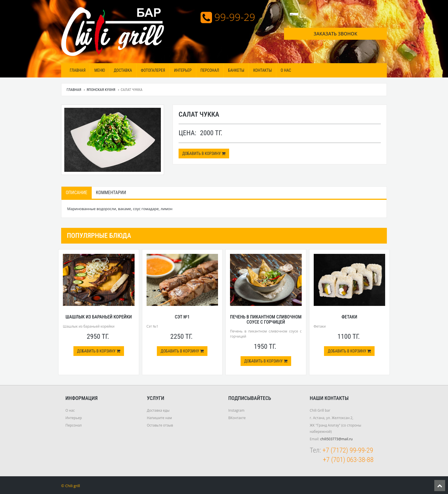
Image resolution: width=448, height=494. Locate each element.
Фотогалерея (153, 70)
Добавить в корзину (204, 154)
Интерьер (183, 70)
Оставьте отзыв (160, 425)
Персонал (210, 70)
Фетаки (349, 317)
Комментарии (111, 193)
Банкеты (236, 70)
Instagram (236, 410)
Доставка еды (158, 410)
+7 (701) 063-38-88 (348, 460)
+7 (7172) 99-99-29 (348, 450)
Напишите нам (159, 418)
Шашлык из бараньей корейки (99, 317)
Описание (77, 193)
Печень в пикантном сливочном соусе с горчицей (266, 319)
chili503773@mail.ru (336, 439)
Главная (78, 70)
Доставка (123, 70)
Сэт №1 (182, 317)
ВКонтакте (237, 418)
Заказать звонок (336, 34)
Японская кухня (101, 90)
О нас (286, 70)
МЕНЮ (100, 70)
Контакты (262, 70)
